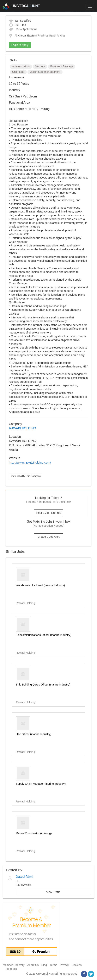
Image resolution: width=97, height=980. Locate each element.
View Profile (53, 892)
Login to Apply (20, 45)
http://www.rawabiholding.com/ (30, 462)
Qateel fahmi (24, 877)
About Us (33, 965)
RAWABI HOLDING (22, 428)
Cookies (77, 965)
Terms (53, 965)
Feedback (11, 969)
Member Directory (14, 965)
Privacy (64, 965)
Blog (44, 965)
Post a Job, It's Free (49, 513)
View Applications (23, 29)
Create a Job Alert (49, 537)
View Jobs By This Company (26, 476)
